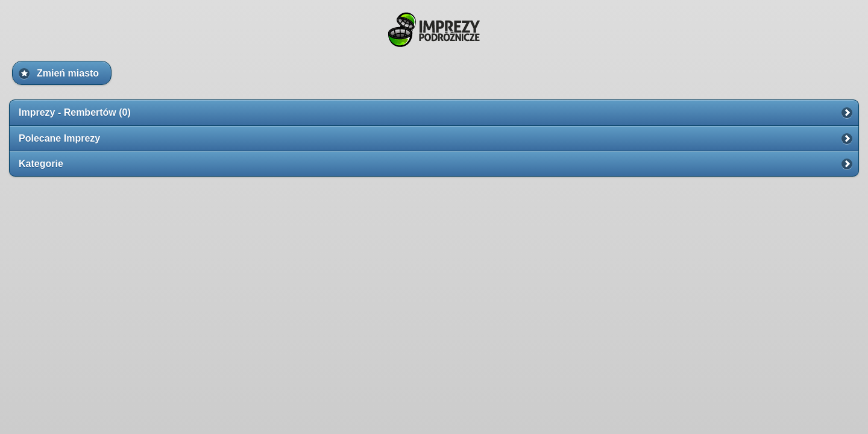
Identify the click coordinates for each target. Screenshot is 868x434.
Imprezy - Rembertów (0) (75, 112)
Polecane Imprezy (59, 138)
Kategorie (41, 164)
